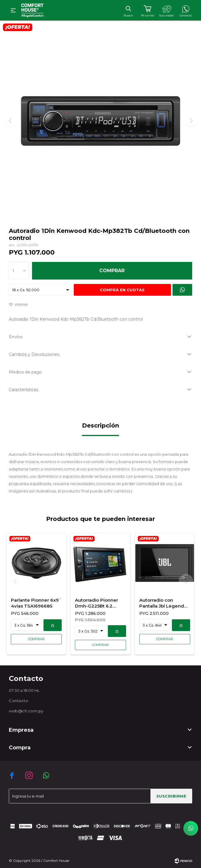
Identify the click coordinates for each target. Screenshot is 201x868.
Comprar (112, 271)
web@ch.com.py (26, 711)
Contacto (19, 701)
